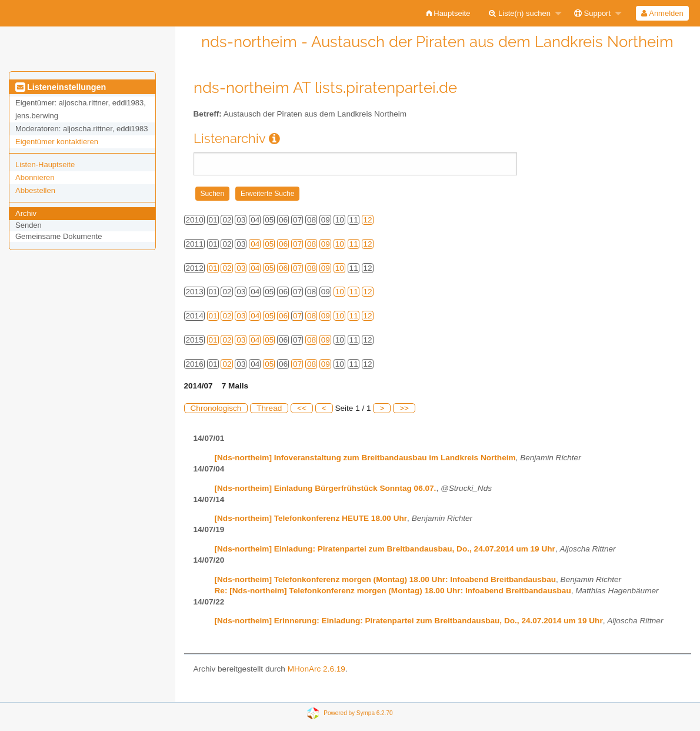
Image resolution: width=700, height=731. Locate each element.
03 (241, 268)
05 (269, 244)
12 (368, 220)
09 (326, 244)
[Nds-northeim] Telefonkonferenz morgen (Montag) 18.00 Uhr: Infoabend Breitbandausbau (386, 579)
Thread (269, 408)
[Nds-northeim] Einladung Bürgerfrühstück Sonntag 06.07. (326, 488)
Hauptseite (449, 13)
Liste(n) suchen (520, 13)
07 (297, 244)
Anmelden (662, 13)
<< (302, 408)
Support (592, 13)
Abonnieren (35, 177)
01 (213, 268)
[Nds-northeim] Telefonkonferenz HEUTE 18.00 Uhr (311, 518)
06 (283, 244)
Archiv (26, 213)
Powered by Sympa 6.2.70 (358, 713)
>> (404, 408)
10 (340, 244)
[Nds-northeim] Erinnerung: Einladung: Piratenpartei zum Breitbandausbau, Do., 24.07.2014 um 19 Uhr (409, 621)
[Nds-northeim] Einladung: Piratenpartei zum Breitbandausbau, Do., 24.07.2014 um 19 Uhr (385, 549)
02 (227, 268)
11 (354, 244)
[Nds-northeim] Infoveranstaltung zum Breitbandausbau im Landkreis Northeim (365, 458)
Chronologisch (216, 408)
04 (255, 244)
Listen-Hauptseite (45, 165)
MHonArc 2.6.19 (316, 669)
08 (311, 244)
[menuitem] (449, 13)
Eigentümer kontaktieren (57, 142)
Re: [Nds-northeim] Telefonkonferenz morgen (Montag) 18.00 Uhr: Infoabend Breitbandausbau (393, 591)
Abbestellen (35, 190)
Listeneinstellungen (61, 87)
